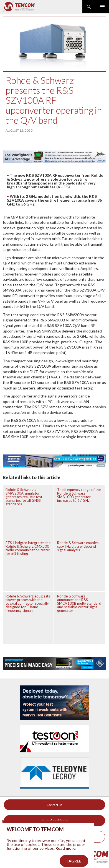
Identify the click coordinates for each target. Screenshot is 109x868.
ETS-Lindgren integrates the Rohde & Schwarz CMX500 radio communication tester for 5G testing (28, 548)
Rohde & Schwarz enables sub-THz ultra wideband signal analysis (78, 546)
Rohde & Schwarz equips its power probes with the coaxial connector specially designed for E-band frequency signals (28, 603)
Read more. (66, 855)
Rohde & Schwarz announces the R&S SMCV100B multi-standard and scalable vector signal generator (79, 603)
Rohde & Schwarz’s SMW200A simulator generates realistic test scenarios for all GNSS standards (24, 497)
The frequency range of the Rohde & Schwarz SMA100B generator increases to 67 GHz (79, 495)
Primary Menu (102, 7)
